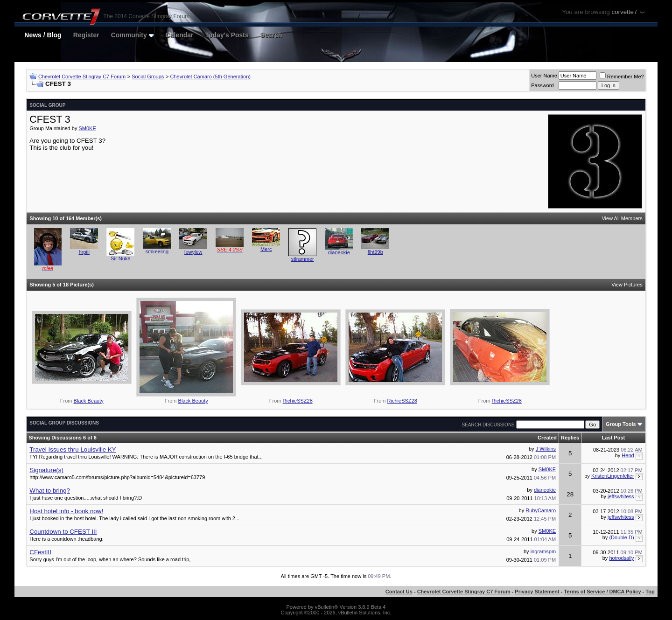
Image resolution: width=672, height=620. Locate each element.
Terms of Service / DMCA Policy (603, 592)
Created (547, 438)
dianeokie (339, 252)
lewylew (193, 252)
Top (650, 592)
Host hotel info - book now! (66, 511)
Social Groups (148, 77)
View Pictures (627, 285)
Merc (266, 249)
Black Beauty (89, 401)
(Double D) (621, 537)
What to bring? (50, 491)
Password (542, 85)
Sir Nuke (120, 258)
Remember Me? (622, 77)
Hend (628, 455)
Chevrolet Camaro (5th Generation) (210, 77)
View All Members (622, 218)
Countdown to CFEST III (63, 532)
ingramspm (543, 551)
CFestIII (40, 552)
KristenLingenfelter (613, 476)
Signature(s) (46, 470)
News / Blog (43, 35)
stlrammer (303, 259)
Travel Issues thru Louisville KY (73, 449)
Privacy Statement (537, 592)
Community (133, 35)
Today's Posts (227, 35)
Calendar (180, 35)
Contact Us (399, 592)
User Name (544, 76)
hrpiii (84, 252)
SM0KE (87, 128)
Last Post (614, 438)
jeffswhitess (621, 496)
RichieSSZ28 (298, 401)
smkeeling (157, 251)
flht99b (375, 252)
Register (86, 35)
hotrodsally (621, 558)
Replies (570, 438)
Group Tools (621, 424)
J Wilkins (546, 449)
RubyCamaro (541, 510)
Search (271, 35)
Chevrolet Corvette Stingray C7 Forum (82, 77)
